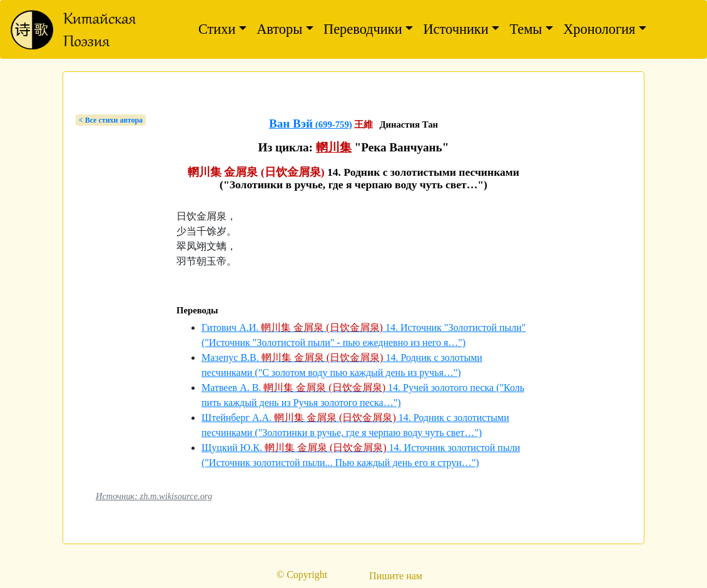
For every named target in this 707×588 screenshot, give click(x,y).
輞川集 (334, 147)
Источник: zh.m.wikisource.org (154, 496)
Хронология (599, 29)
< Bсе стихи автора (111, 120)
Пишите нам (396, 576)
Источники (455, 29)
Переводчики (363, 29)
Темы (526, 29)
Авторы (279, 29)
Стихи (217, 29)
